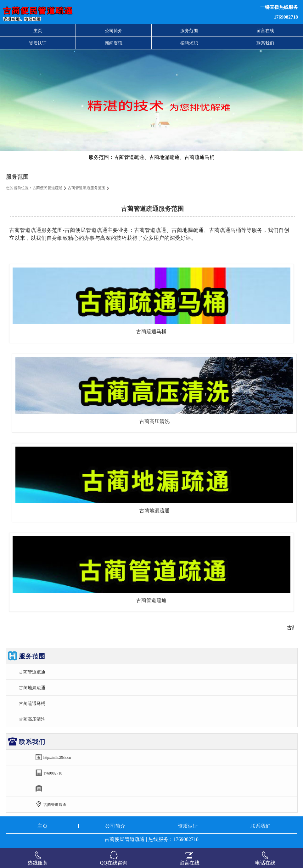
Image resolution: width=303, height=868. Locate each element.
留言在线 (265, 31)
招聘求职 (189, 43)
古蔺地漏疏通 (154, 511)
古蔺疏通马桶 (151, 332)
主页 (38, 31)
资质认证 (38, 43)
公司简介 (114, 31)
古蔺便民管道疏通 (48, 188)
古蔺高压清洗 (154, 421)
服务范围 (189, 31)
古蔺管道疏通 (151, 600)
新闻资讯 (114, 43)
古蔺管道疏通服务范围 (87, 188)
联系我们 (265, 43)
